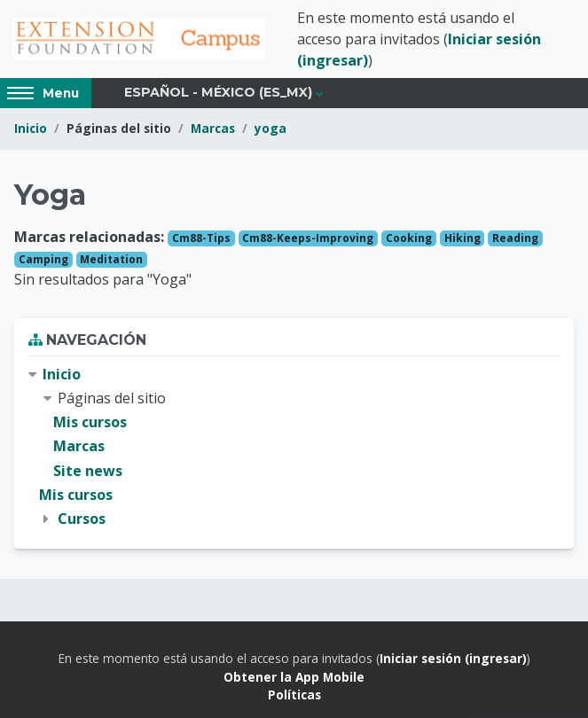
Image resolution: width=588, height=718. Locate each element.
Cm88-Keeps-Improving (308, 238)
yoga (270, 128)
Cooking (409, 238)
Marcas (213, 128)
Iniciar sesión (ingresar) (453, 658)
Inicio (31, 128)
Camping (43, 259)
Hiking (463, 238)
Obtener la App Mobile (294, 677)
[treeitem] (294, 447)
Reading (515, 238)
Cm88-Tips (201, 238)
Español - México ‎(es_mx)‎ (218, 92)
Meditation (111, 259)
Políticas (294, 695)
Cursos (82, 519)
